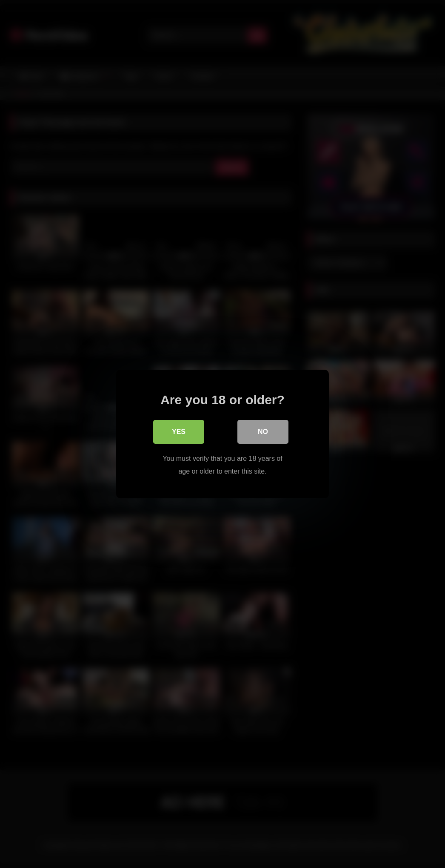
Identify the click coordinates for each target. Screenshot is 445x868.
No (263, 432)
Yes (179, 432)
